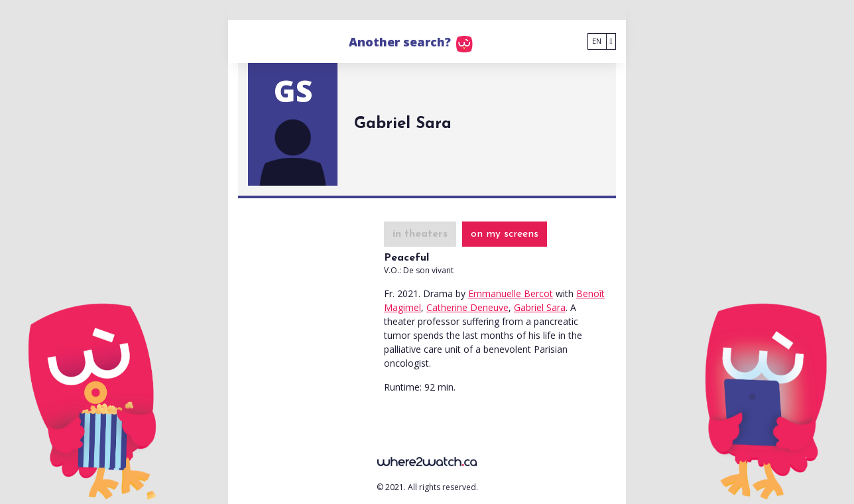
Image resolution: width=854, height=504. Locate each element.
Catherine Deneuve (467, 307)
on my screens (505, 234)
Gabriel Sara (540, 307)
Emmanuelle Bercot (511, 293)
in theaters (420, 234)
